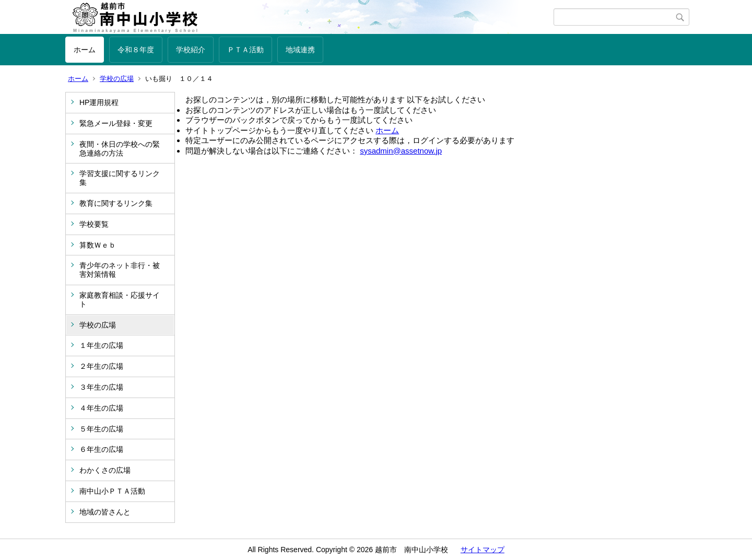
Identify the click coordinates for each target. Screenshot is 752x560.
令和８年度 (136, 50)
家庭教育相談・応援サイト (120, 300)
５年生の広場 (101, 429)
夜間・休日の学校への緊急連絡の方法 (120, 149)
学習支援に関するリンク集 (120, 178)
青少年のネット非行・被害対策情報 (120, 270)
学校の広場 (117, 79)
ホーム (85, 50)
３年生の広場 (101, 387)
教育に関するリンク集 (116, 203)
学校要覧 (94, 224)
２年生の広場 (101, 366)
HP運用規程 (99, 102)
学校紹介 (191, 50)
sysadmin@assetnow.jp (401, 151)
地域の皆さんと (105, 512)
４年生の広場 (101, 408)
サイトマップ (483, 550)
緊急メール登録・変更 (116, 123)
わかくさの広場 (105, 470)
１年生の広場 (101, 345)
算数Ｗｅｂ (98, 245)
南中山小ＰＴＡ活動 (112, 491)
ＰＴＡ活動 (245, 50)
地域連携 (300, 50)
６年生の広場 (101, 449)
